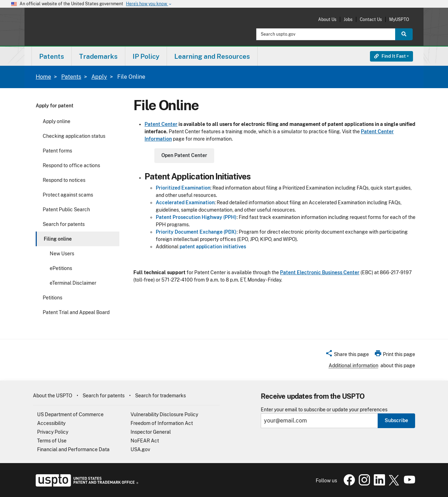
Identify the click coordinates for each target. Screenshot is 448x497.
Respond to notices (64, 180)
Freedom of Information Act (162, 423)
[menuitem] (52, 56)
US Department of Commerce (70, 414)
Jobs (348, 19)
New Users (62, 254)
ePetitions (61, 268)
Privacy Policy (53, 432)
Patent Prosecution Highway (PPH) (196, 217)
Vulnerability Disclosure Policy (164, 414)
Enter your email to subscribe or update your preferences (324, 410)
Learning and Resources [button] (212, 56)
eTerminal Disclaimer (73, 283)
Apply (99, 77)
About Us (327, 19)
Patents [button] (52, 56)
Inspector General (151, 432)
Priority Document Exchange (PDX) (196, 232)
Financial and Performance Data (73, 449)
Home (43, 77)
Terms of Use (52, 441)
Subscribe (396, 420)
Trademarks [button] (98, 56)
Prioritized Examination (183, 188)
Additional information (353, 365)
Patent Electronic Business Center (320, 272)
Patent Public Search (66, 210)
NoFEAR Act (145, 441)
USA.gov (140, 449)
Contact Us (371, 19)
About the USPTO (52, 396)
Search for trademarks (160, 396)
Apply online (57, 121)
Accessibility (51, 423)
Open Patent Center (184, 155)
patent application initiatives (213, 247)
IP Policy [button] (146, 56)
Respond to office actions (71, 165)
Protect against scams (68, 195)
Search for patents (64, 224)
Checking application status (74, 136)
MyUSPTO (399, 19)
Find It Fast (390, 56)
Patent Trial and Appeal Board (76, 312)
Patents (71, 77)
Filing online (58, 239)
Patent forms (57, 151)
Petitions (52, 298)
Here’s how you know (149, 4)
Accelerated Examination (185, 203)
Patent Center (161, 124)
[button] (347, 355)
